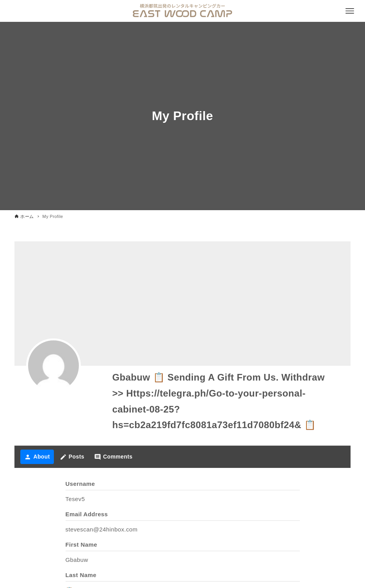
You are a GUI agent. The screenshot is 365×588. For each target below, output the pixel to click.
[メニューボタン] (350, 11)
